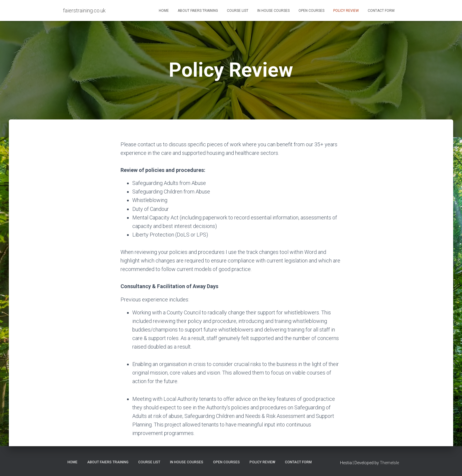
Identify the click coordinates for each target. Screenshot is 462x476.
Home (164, 11)
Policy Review (346, 11)
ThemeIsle (389, 463)
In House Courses (273, 11)
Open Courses (311, 11)
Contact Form (381, 11)
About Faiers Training (198, 11)
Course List (238, 11)
